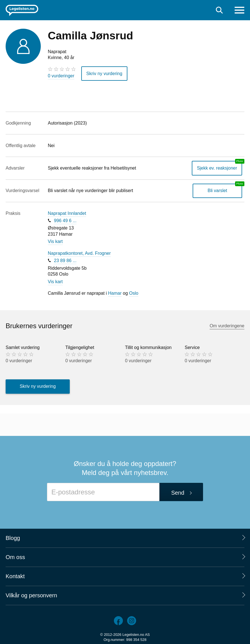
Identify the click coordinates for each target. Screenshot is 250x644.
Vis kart (55, 241)
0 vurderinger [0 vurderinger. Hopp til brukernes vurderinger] (61, 76)
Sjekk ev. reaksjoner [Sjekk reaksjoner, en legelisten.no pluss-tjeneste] (217, 168)
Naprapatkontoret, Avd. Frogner (79, 253)
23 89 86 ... (65, 261)
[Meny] (239, 11)
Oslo (134, 293)
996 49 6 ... (65, 221)
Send (178, 493)
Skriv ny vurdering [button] (104, 74)
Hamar (115, 293)
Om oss (15, 557)
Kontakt (15, 576)
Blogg (13, 538)
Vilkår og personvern (31, 595)
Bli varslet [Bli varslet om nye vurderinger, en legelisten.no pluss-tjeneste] (217, 191)
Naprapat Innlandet (67, 213)
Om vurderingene (227, 326)
